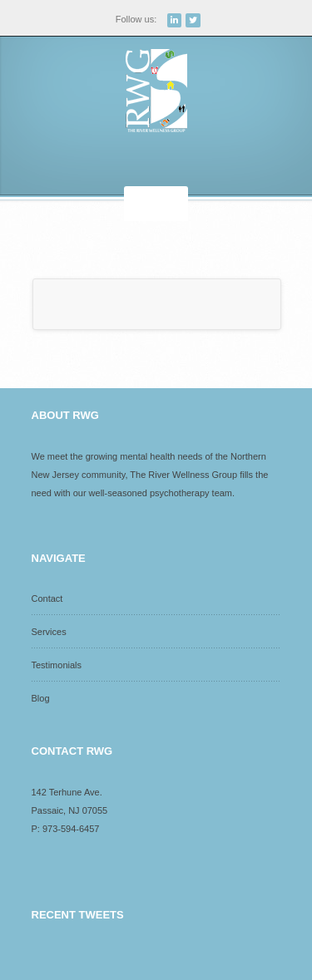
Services (49, 632)
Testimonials (57, 665)
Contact (47, 598)
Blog (41, 698)
